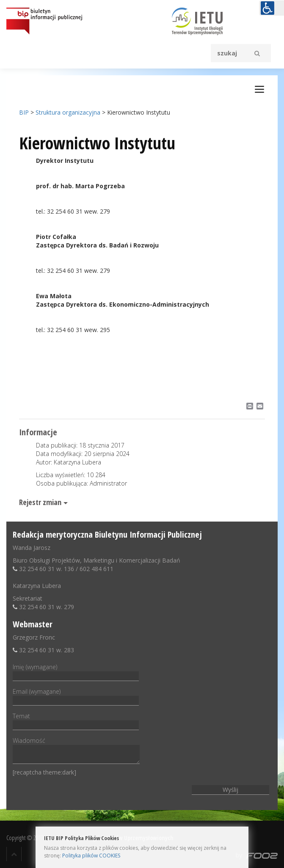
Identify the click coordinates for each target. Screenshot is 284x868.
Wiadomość (76, 751)
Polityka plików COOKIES (91, 856)
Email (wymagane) (76, 696)
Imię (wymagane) (76, 671)
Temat (76, 720)
